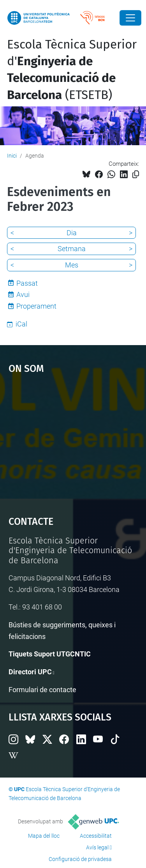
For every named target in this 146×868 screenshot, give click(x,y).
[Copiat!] (136, 174)
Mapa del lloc (44, 836)
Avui (23, 294)
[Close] (130, 18)
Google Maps (73, 441)
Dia (72, 233)
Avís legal (97, 847)
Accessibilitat (96, 836)
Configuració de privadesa (80, 859)
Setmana (72, 249)
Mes (72, 265)
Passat (27, 283)
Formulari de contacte (42, 690)
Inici (12, 156)
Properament (36, 306)
